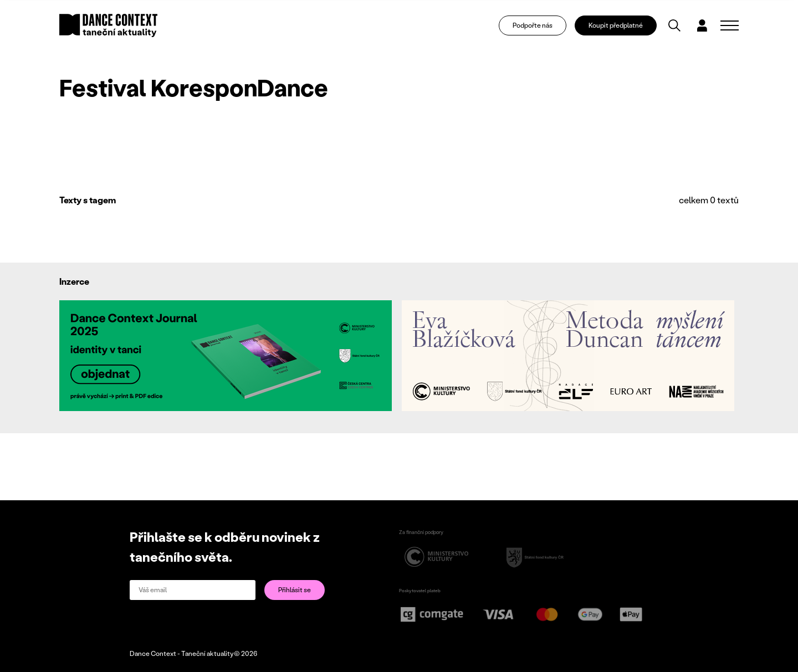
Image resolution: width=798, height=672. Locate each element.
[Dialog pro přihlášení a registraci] (702, 25)
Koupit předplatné (616, 25)
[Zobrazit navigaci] (730, 25)
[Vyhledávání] (674, 25)
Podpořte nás (533, 25)
